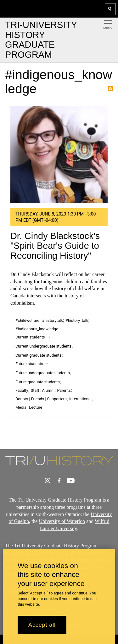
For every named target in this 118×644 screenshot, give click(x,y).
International (80, 399)
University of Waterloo (62, 521)
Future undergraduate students (43, 373)
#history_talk (77, 320)
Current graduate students (38, 355)
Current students (30, 337)
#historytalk (52, 320)
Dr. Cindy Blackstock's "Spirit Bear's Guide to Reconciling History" (55, 246)
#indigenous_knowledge (37, 329)
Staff (35, 390)
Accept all (42, 625)
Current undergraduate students (43, 346)
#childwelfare (27, 320)
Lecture (36, 407)
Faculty (22, 390)
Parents (64, 390)
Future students (29, 364)
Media (21, 407)
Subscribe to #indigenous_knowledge (110, 88)
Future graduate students (38, 382)
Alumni (48, 390)
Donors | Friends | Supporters (41, 399)
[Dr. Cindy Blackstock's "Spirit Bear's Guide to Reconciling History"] (59, 155)
